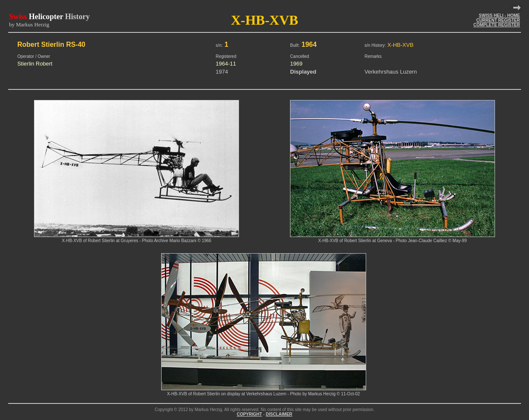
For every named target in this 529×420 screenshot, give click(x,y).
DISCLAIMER (279, 414)
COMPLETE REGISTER (496, 25)
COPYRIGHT (249, 414)
